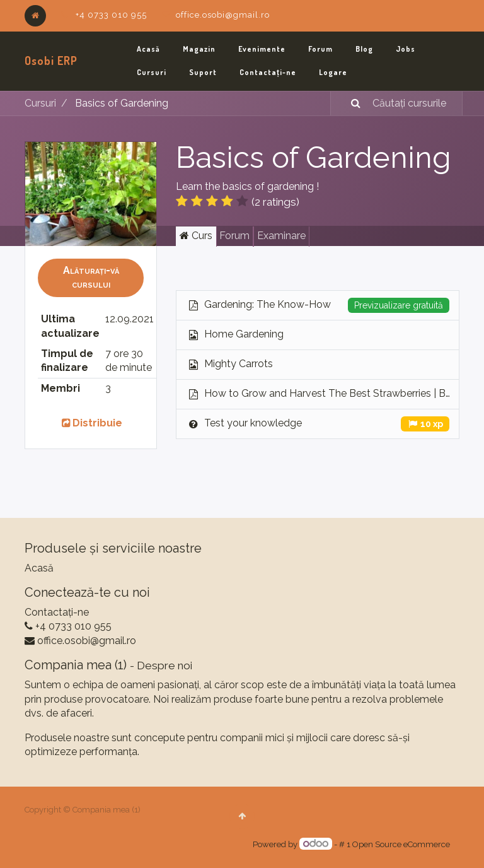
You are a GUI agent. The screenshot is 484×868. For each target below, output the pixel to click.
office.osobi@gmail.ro (223, 15)
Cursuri (40, 103)
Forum (234, 236)
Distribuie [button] (91, 423)
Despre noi (164, 666)
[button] (91, 278)
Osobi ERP (51, 61)
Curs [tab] (196, 236)
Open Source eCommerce (401, 844)
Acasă (39, 568)
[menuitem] (148, 50)
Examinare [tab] (281, 236)
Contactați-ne (57, 612)
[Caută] (348, 103)
